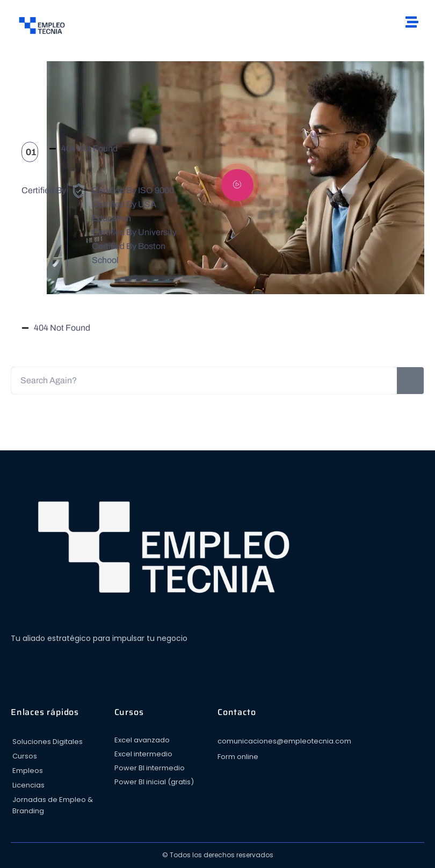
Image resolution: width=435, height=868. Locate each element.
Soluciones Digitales (48, 742)
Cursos (25, 756)
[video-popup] (237, 185)
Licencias (28, 785)
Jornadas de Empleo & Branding (53, 805)
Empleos (28, 771)
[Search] (410, 381)
